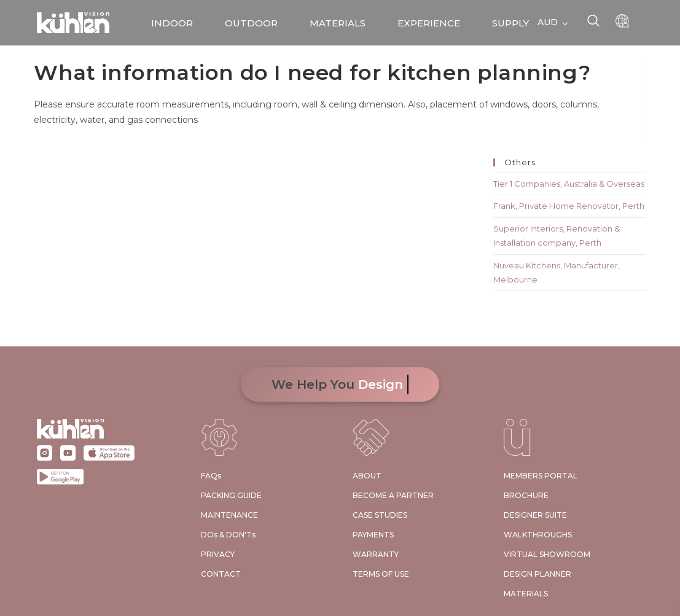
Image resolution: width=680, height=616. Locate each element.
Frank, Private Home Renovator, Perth (569, 206)
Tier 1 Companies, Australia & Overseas (569, 184)
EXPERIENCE (429, 23)
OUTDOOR (251, 23)
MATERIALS (338, 23)
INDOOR (172, 23)
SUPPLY (510, 23)
